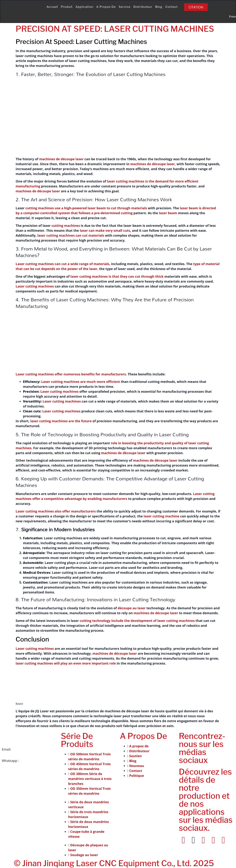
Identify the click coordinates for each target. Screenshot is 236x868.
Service (125, 7)
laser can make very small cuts (105, 230)
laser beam (168, 213)
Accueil (52, 7)
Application (84, 7)
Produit (67, 7)
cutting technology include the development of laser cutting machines (137, 621)
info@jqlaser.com (25, 749)
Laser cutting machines (35, 286)
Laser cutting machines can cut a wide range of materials (63, 264)
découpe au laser (132, 608)
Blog (159, 7)
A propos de (106, 7)
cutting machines (66, 226)
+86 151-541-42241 (35, 761)
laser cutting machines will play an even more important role (66, 663)
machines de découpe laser (61, 159)
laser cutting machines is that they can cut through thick (117, 276)
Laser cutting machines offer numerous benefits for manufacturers (71, 374)
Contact (171, 7)
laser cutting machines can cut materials (71, 235)
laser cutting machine (161, 516)
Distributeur (143, 7)
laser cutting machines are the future (61, 421)
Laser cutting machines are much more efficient (81, 382)
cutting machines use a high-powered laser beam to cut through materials (86, 208)
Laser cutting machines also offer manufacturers (56, 511)
